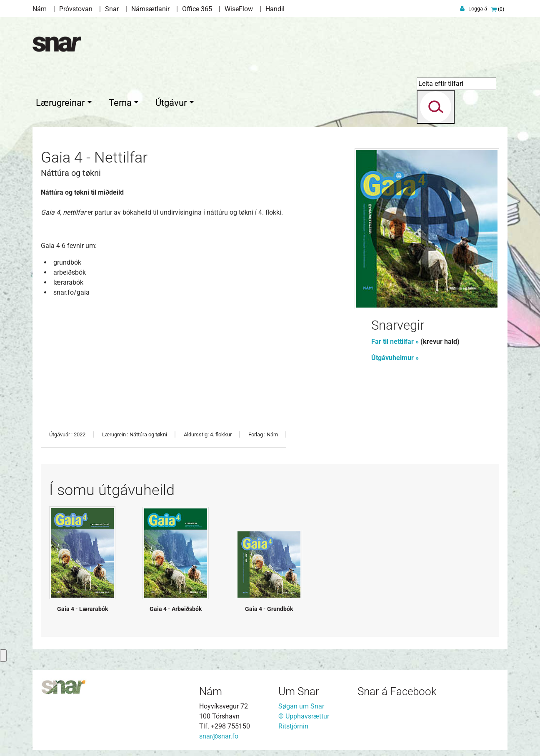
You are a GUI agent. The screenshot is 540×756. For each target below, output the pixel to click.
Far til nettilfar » (395, 339)
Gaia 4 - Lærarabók (82, 607)
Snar (112, 9)
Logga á (478, 9)
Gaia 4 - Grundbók (269, 607)
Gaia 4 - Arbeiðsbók (176, 607)
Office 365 (197, 9)
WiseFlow (239, 9)
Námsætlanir (150, 9)
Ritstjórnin (293, 724)
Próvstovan (76, 9)
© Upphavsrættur (304, 714)
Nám (40, 9)
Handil (275, 9)
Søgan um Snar (301, 704)
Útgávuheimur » (396, 356)
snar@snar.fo (219, 734)
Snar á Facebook (397, 689)
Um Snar (299, 689)
